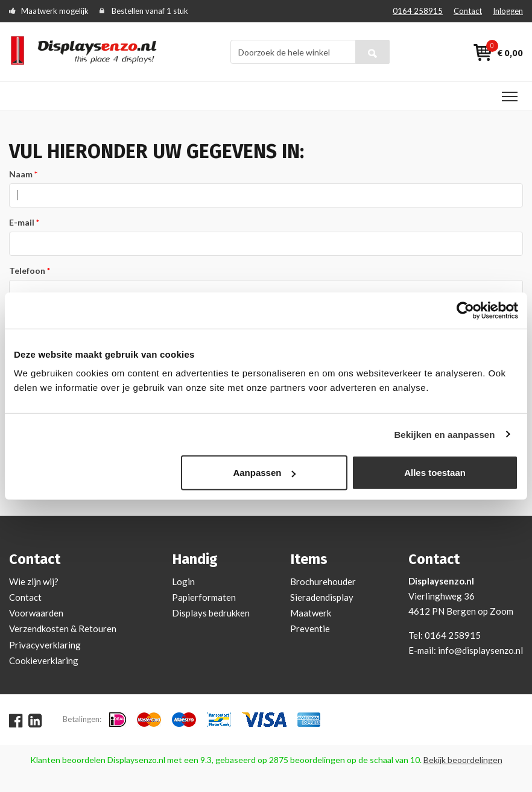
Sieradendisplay (322, 597)
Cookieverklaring (44, 661)
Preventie (310, 629)
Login (183, 581)
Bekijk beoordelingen (463, 760)
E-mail (22, 222)
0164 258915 (418, 11)
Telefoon (27, 271)
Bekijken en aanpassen (444, 434)
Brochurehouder (323, 581)
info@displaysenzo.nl (480, 650)
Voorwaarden (36, 613)
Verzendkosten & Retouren (63, 629)
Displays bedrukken (211, 613)
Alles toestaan (435, 473)
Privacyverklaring (45, 645)
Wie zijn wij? (34, 581)
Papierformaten (204, 597)
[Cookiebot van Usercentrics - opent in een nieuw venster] (465, 310)
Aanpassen (264, 473)
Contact (468, 11)
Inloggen (508, 11)
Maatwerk (311, 613)
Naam (21, 174)
